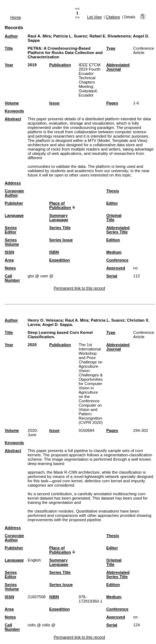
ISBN (54, 252)
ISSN (9, 252)
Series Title (60, 228)
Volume (12, 103)
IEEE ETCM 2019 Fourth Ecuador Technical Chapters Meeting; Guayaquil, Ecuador (90, 80)
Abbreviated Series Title (118, 230)
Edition (113, 240)
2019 (32, 65)
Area (9, 260)
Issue (54, 103)
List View (94, 17)
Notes (10, 268)
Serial (112, 276)
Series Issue (61, 240)
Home (16, 17)
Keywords (14, 111)
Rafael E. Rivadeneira (110, 36)
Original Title (114, 218)
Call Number (12, 278)
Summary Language (59, 218)
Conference (117, 260)
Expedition (59, 260)
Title (9, 48)
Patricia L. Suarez (70, 36)
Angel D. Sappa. (58, 325)
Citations (113, 17)
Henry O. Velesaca (45, 320)
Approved (116, 268)
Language (14, 215)
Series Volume (12, 242)
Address (13, 183)
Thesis (112, 191)
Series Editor (11, 230)
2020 (32, 345)
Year (9, 65)
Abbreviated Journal (118, 67)
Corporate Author (14, 193)
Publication (60, 65)
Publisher (14, 203)
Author (11, 36)
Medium (114, 252)
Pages (112, 103)
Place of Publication (60, 205)
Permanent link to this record (79, 288)
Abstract (13, 119)
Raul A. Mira (39, 36)
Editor (112, 203)
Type (111, 48)
